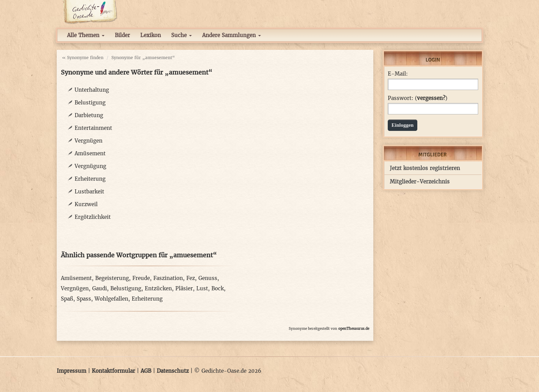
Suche (181, 35)
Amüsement (90, 153)
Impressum (71, 371)
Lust (202, 288)
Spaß (67, 299)
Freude (141, 278)
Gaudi (100, 288)
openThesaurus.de (354, 329)
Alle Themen (86, 35)
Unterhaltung (92, 90)
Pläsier (184, 288)
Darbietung (89, 115)
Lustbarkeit (89, 192)
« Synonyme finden (83, 58)
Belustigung (90, 103)
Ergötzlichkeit (93, 217)
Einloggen (403, 125)
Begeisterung (112, 278)
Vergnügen (89, 141)
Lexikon (151, 35)
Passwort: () (417, 98)
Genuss (208, 278)
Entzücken (158, 288)
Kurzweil (86, 204)
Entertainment (93, 128)
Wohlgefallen (111, 299)
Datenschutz (173, 371)
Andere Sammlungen (232, 35)
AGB (146, 371)
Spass (84, 299)
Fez (191, 278)
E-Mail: (398, 74)
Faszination (168, 278)
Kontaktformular (113, 371)
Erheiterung (90, 179)
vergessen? (431, 98)
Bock (218, 288)
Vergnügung (90, 166)
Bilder (122, 35)
